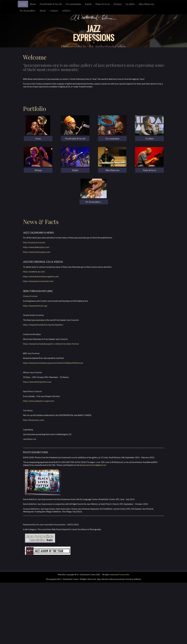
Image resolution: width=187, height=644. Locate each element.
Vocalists (130, 4)
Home (23, 4)
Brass (33, 4)
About (43, 11)
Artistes (66, 11)
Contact (54, 11)
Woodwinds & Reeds (51, 4)
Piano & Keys (103, 4)
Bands (88, 4)
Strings (117, 4)
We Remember (28, 11)
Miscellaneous (146, 4)
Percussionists (73, 4)
